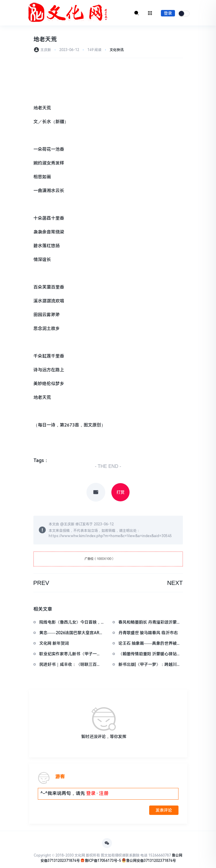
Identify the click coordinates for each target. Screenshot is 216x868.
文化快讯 (117, 50)
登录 (168, 13)
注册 (104, 793)
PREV (41, 583)
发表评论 (164, 810)
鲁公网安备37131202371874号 (151, 861)
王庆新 (69, 524)
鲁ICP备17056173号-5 (103, 861)
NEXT (175, 583)
